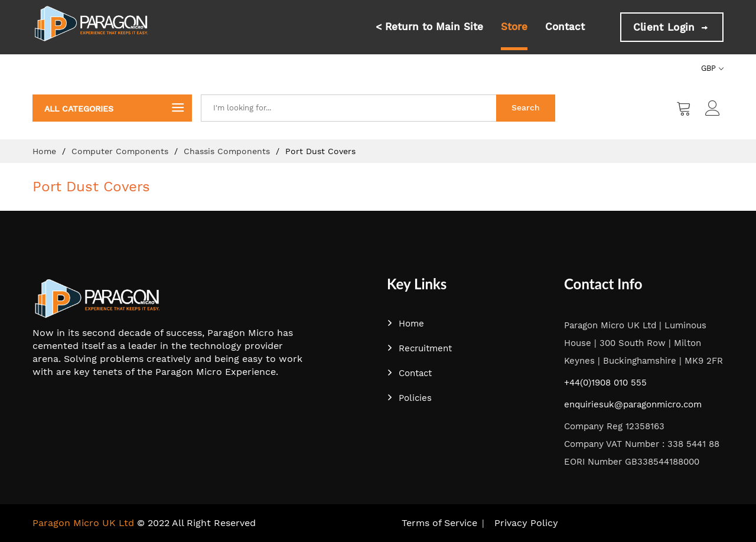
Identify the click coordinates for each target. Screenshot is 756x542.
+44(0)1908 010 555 (605, 383)
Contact (565, 27)
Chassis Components (228, 151)
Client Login (672, 27)
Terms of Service (439, 523)
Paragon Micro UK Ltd (83, 523)
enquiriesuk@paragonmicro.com (633, 404)
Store (514, 27)
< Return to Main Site (429, 27)
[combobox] (348, 108)
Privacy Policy (526, 523)
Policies (409, 398)
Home (46, 151)
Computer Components (121, 151)
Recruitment (419, 348)
